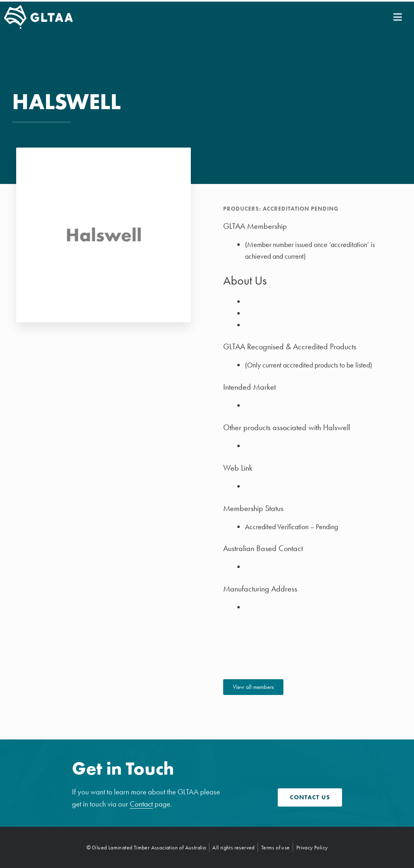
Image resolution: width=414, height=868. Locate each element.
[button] (398, 17)
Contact (141, 804)
